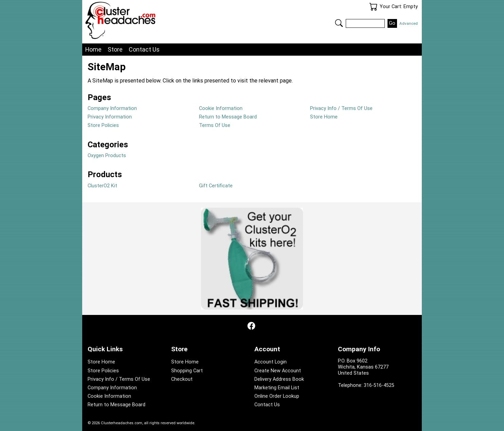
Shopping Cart (187, 371)
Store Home (324, 117)
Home (93, 49)
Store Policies (103, 125)
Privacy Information (110, 117)
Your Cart (373, 7)
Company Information (112, 108)
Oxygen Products (107, 156)
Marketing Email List (277, 388)
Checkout (182, 379)
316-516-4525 (379, 385)
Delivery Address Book (279, 379)
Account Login (271, 362)
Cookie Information (221, 108)
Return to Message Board (228, 117)
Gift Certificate (216, 186)
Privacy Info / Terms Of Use (341, 108)
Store (115, 49)
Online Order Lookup (277, 396)
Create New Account (278, 371)
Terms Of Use (215, 125)
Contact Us (144, 49)
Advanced (409, 23)
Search (339, 23)
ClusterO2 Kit (102, 186)
